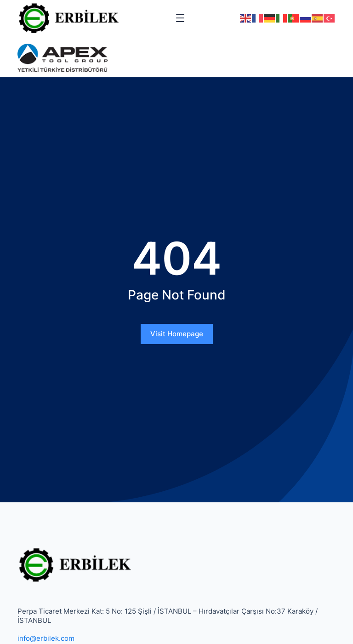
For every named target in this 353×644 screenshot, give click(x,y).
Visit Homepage (177, 334)
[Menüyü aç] (180, 18)
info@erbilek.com (46, 638)
